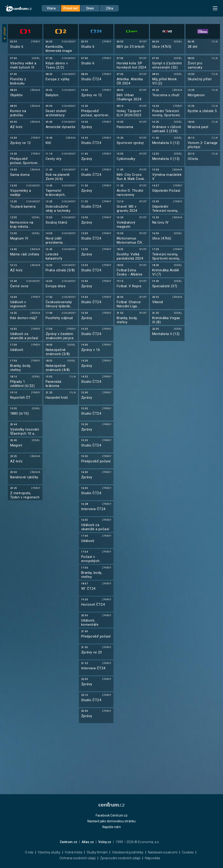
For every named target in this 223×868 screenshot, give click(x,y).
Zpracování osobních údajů (120, 858)
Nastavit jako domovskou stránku (111, 821)
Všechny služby (49, 852)
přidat (4, 33)
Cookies (188, 852)
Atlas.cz (88, 842)
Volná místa (74, 852)
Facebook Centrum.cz (112, 815)
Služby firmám (97, 852)
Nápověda (152, 858)
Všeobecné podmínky (128, 852)
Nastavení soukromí (163, 852)
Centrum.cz (68, 842)
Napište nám (112, 827)
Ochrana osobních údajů (78, 858)
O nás (29, 852)
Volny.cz (105, 842)
